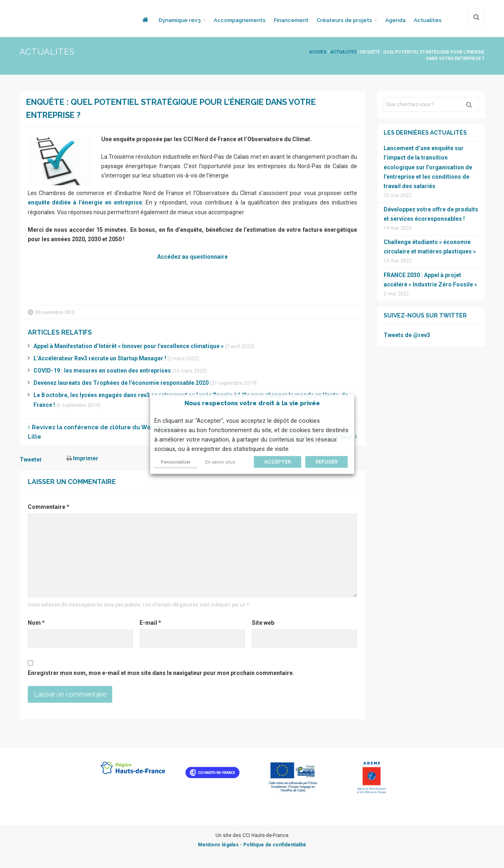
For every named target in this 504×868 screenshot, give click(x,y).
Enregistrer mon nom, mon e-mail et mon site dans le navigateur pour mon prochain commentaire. (161, 673)
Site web (263, 623)
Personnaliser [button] (176, 462)
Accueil (318, 52)
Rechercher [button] (472, 104)
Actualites (428, 20)
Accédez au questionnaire (192, 257)
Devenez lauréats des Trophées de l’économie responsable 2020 (121, 383)
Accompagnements (240, 20)
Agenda (395, 20)
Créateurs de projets (344, 20)
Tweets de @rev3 (407, 335)
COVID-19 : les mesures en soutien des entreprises (102, 371)
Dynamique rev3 (180, 20)
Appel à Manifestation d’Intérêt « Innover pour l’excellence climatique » (129, 346)
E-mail (150, 623)
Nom (36, 623)
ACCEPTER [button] (278, 462)
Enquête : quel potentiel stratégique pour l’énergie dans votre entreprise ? (171, 109)
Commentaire (49, 507)
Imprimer (82, 458)
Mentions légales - (221, 845)
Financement (291, 20)
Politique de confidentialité (275, 845)
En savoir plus (220, 462)
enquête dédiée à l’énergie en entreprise (85, 202)
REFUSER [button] (326, 462)
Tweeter (31, 460)
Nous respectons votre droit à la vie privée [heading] (252, 403)
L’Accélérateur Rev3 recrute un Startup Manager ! (100, 358)
